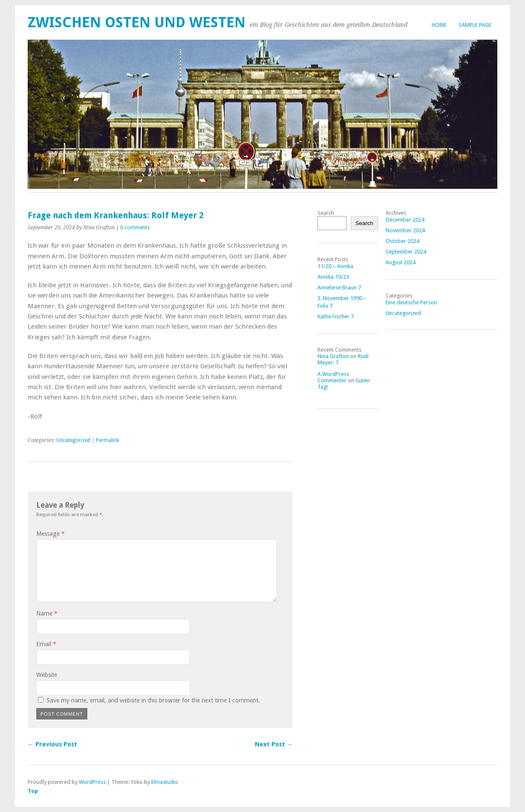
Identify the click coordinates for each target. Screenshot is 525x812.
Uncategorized (73, 440)
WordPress (92, 782)
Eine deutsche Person (411, 302)
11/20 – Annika (335, 266)
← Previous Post (52, 744)
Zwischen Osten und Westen (137, 22)
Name (47, 613)
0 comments (135, 228)
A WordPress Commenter (333, 377)
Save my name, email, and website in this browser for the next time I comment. (153, 700)
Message (50, 534)
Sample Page (475, 25)
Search (326, 213)
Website (47, 675)
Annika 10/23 (333, 277)
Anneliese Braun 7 (339, 288)
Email (46, 644)
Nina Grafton (333, 356)
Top (33, 791)
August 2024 (401, 262)
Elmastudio (165, 782)
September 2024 (406, 252)
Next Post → (274, 744)
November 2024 (405, 230)
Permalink (108, 440)
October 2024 (402, 241)
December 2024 (405, 220)
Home (439, 25)
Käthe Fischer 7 (336, 316)
